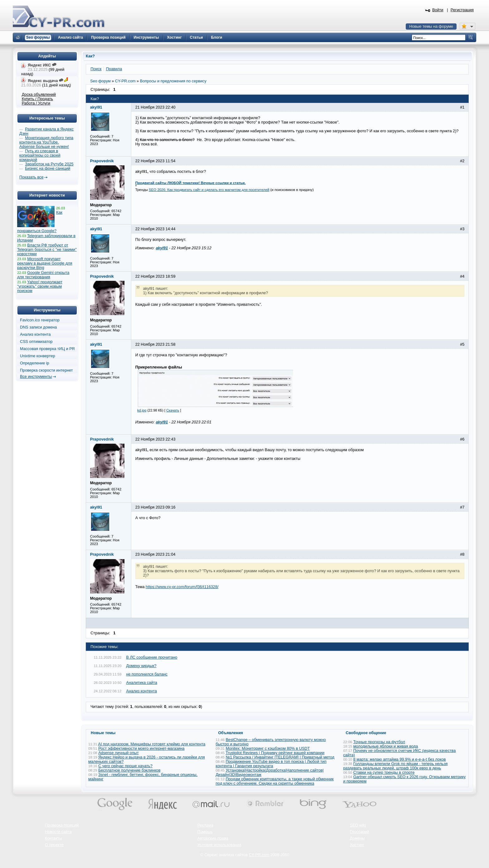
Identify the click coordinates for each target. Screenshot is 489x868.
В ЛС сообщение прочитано (152, 657)
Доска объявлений (39, 95)
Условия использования (219, 845)
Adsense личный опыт (119, 753)
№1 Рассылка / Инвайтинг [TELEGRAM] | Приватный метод (280, 757)
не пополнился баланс (147, 674)
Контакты (53, 838)
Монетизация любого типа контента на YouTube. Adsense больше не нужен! (46, 142)
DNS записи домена (38, 327)
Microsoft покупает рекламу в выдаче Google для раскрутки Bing (45, 263)
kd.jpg (142, 410)
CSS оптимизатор (36, 342)
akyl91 (162, 248)
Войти (438, 10)
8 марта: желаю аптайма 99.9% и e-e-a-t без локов (400, 759)
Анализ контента (142, 691)
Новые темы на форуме (431, 27)
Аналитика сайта (142, 683)
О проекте (54, 845)
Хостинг (357, 845)
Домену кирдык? (141, 666)
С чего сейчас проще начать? (125, 766)
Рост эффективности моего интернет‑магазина (141, 749)
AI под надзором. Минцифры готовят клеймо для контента (152, 744)
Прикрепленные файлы (159, 367)
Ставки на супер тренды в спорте (384, 773)
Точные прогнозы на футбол (379, 742)
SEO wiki (358, 825)
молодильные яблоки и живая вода (386, 746)
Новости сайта (58, 832)
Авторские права (213, 838)
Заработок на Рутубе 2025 (49, 164)
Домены (357, 838)
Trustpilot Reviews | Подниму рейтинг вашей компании (275, 753)
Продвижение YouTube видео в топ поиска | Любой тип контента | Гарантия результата (271, 764)
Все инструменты (36, 377)
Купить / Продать (37, 99)
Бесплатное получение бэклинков (129, 770)
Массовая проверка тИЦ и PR (47, 349)
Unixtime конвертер (38, 356)
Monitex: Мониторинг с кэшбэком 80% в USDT (268, 749)
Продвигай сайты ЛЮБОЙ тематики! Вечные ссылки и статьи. (191, 183)
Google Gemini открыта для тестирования (43, 275)
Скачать (173, 410)
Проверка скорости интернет (46, 370)
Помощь (205, 832)
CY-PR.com (259, 855)
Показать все (31, 177)
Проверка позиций (62, 825)
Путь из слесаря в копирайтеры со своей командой (40, 155)
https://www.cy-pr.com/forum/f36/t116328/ (182, 587)
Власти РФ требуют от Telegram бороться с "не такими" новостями (47, 250)
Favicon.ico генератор (40, 320)
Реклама (205, 825)
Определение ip (35, 363)
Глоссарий (360, 832)
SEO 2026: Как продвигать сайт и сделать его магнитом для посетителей (209, 190)
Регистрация (462, 10)
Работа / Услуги (36, 103)
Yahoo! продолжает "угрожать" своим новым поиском (40, 286)
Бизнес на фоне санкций (48, 168)
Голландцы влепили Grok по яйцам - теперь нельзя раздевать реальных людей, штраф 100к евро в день (396, 766)
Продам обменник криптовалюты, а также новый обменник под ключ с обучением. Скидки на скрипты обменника (275, 781)
